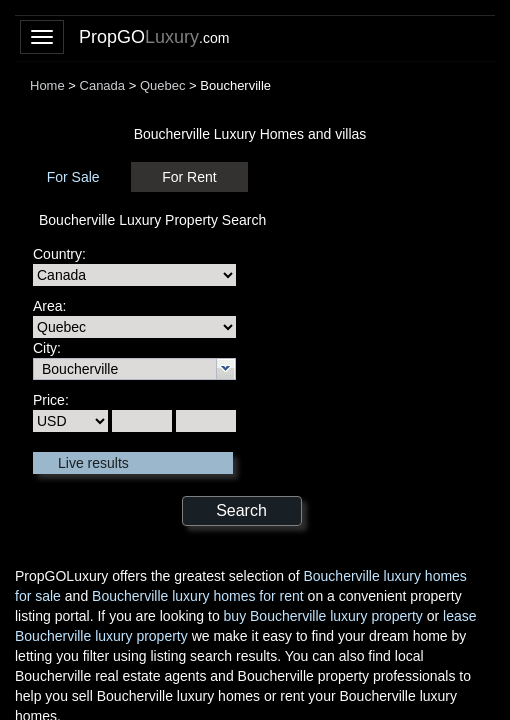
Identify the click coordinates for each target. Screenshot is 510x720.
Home (47, 85)
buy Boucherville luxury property (323, 616)
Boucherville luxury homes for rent (198, 596)
